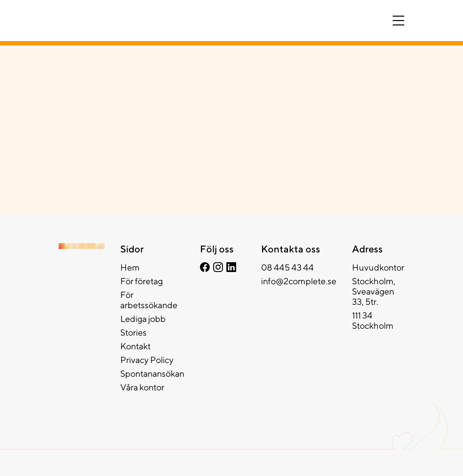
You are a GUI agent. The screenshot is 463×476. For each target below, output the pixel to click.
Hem (130, 267)
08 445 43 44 (287, 267)
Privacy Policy (147, 360)
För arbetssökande (149, 300)
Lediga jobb (143, 319)
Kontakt (135, 346)
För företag (142, 281)
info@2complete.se (299, 281)
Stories (133, 332)
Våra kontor (142, 387)
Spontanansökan (152, 374)
